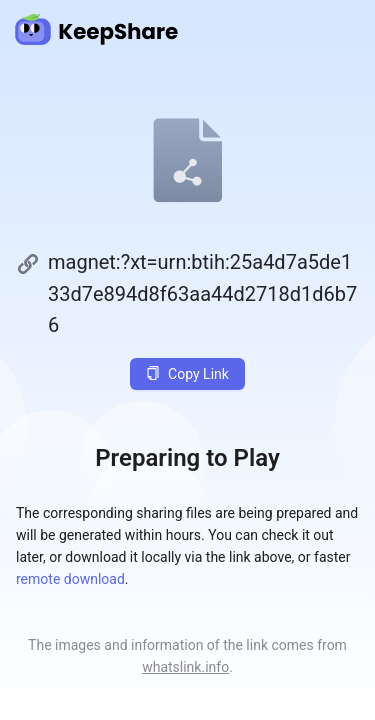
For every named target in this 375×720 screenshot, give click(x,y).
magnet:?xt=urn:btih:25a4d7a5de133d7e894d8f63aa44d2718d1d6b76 (202, 293)
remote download (70, 579)
